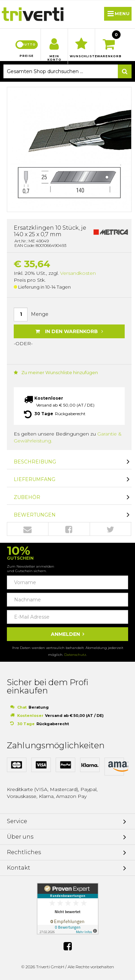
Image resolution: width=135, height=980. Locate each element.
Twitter (110, 529)
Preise (27, 56)
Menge (40, 314)
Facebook (69, 529)
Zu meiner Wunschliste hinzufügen (56, 372)
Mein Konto (54, 58)
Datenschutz (75, 655)
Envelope (27, 529)
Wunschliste (81, 56)
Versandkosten (78, 273)
